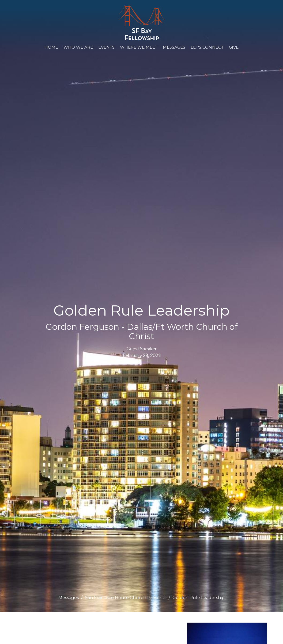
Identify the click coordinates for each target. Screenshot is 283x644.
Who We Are (78, 47)
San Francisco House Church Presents (126, 598)
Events (106, 47)
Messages (174, 47)
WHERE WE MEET (139, 47)
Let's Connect (207, 47)
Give (234, 47)
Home (51, 47)
